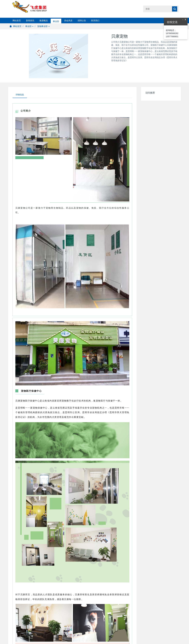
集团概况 (44, 21)
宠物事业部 (43, 26)
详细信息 (20, 95)
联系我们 (95, 21)
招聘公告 (82, 21)
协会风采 (68, 21)
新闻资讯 (30, 21)
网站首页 (17, 21)
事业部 (56, 21)
